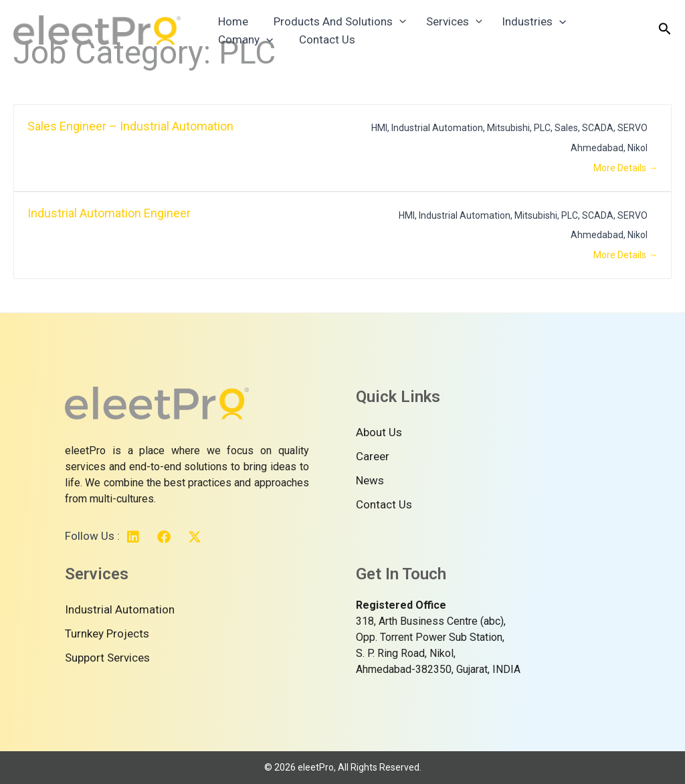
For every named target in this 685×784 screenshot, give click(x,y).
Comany (599, 17)
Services (436, 17)
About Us (379, 432)
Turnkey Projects (107, 633)
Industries (520, 17)
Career (373, 456)
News (370, 480)
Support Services (107, 658)
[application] (545, 17)
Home (230, 17)
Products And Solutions (325, 17)
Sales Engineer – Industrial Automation (130, 126)
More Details (625, 168)
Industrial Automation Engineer (109, 213)
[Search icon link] (665, 35)
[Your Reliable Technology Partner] (97, 33)
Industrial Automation (120, 609)
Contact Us (243, 52)
